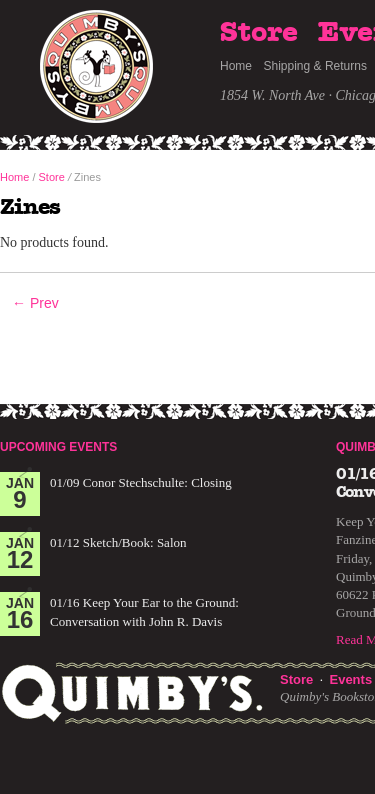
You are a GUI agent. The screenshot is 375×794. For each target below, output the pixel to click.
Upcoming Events (58, 447)
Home (236, 66)
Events (350, 679)
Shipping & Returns (315, 66)
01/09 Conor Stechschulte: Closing (141, 482)
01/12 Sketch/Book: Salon (118, 542)
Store (259, 33)
